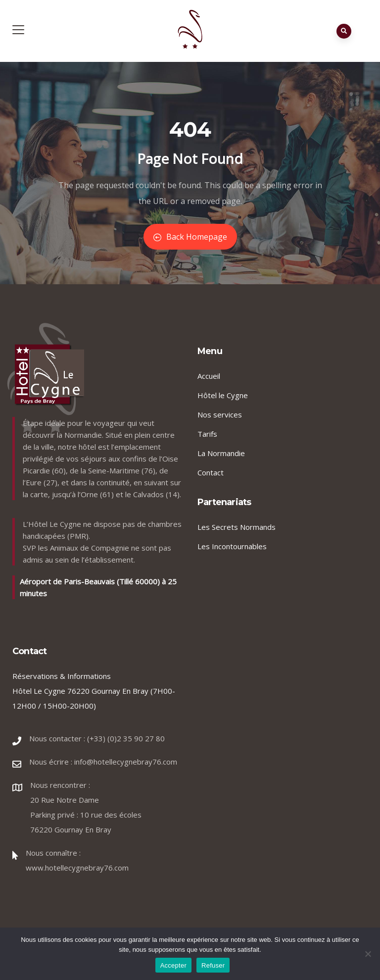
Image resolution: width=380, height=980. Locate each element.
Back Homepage (190, 237)
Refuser (213, 965)
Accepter (173, 965)
